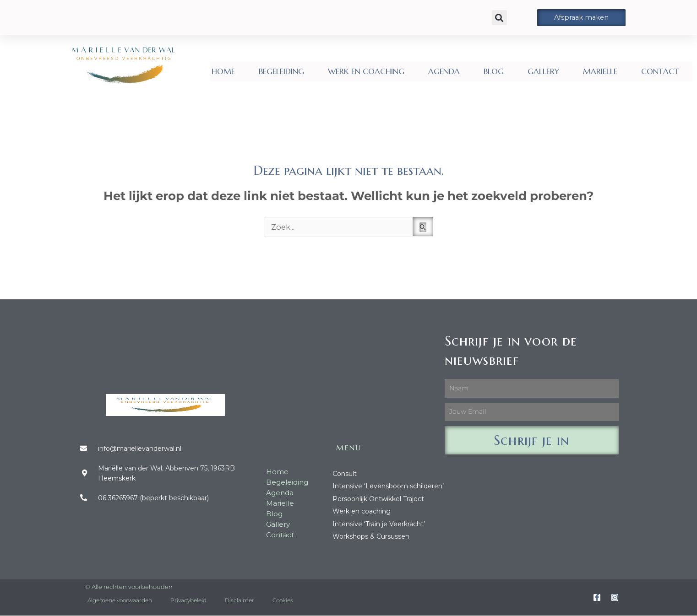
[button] (499, 18)
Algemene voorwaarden (120, 601)
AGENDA (444, 71)
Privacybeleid (188, 601)
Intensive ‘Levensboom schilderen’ (388, 486)
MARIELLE (600, 71)
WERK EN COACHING (366, 71)
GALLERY (543, 71)
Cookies (283, 601)
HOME (223, 71)
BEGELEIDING (281, 71)
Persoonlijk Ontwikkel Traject (378, 499)
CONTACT (660, 71)
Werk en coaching (362, 511)
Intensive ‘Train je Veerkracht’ (379, 524)
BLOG (494, 71)
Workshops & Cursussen (371, 536)
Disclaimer (240, 601)
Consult (345, 474)
